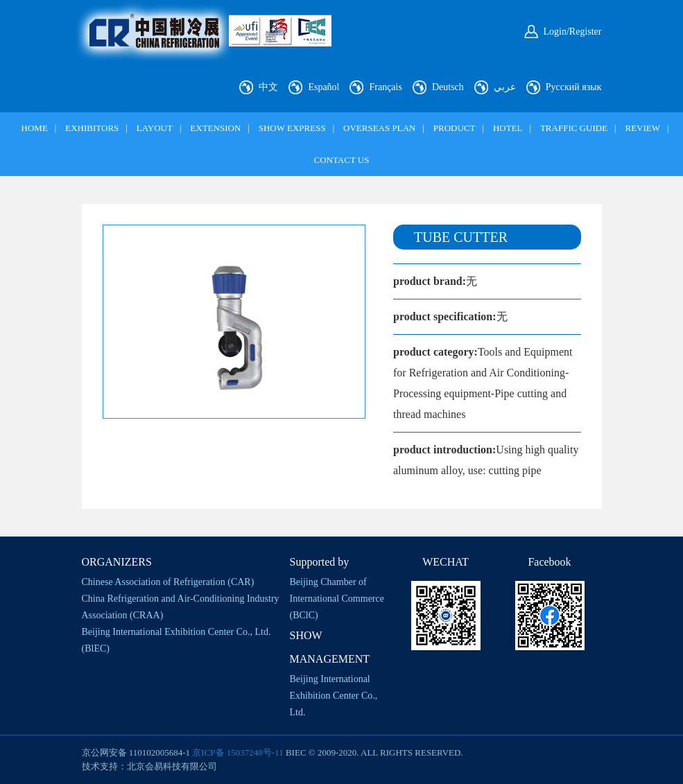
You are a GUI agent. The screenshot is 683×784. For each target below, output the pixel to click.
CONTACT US (342, 160)
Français (385, 87)
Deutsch (448, 87)
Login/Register (573, 32)
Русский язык (574, 87)
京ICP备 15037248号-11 (237, 752)
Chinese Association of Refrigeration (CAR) (168, 582)
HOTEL (508, 128)
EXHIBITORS (92, 128)
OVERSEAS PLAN (379, 128)
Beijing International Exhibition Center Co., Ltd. (334, 696)
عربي (505, 87)
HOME (35, 128)
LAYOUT (155, 128)
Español (323, 87)
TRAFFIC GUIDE (574, 128)
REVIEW (642, 128)
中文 (268, 87)
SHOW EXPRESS (292, 128)
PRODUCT (455, 128)
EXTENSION (215, 128)
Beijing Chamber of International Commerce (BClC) (337, 599)
